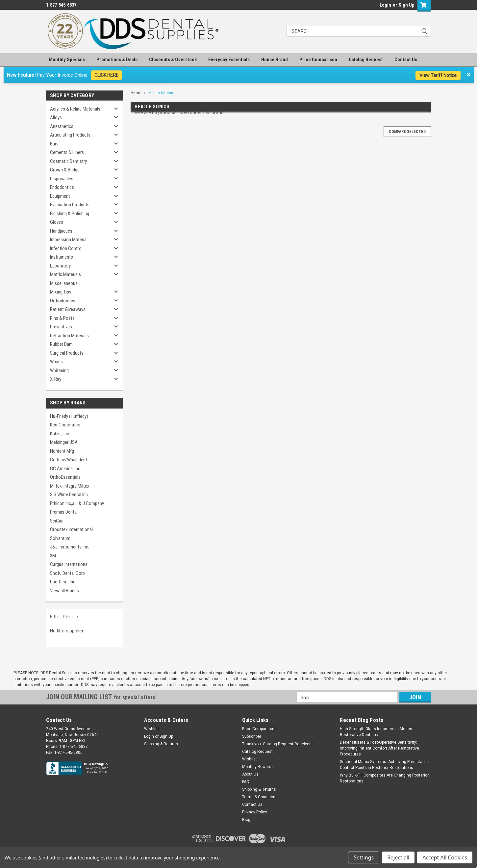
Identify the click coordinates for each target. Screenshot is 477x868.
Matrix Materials (65, 274)
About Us (250, 774)
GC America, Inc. (66, 469)
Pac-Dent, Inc (63, 582)
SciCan (57, 521)
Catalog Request (366, 60)
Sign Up (406, 5)
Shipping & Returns (161, 744)
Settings (364, 857)
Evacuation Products (70, 205)
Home (136, 93)
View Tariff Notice (438, 75)
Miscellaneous (64, 283)
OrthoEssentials (65, 477)
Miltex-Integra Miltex (70, 486)
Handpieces (61, 231)
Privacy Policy (255, 812)
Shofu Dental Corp (67, 573)
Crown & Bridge (65, 170)
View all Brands (64, 591)
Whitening (59, 370)
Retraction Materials (69, 336)
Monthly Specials (67, 60)
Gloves (57, 222)
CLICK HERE (106, 75)
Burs (54, 144)
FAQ (246, 782)
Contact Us (406, 60)
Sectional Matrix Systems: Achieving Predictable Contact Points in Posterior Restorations (384, 765)
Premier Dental (64, 512)
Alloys (56, 117)
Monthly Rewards (258, 767)
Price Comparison (318, 60)
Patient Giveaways (68, 309)
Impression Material (69, 240)
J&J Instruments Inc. (70, 547)
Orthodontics (63, 301)
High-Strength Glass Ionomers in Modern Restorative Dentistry (377, 732)
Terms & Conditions (260, 797)
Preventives (61, 327)
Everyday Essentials (229, 60)
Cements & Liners (67, 152)
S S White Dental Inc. (69, 495)
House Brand (275, 60)
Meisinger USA (64, 442)
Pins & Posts (62, 318)
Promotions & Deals (117, 60)
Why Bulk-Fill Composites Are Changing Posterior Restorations (384, 778)
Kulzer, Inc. (60, 434)
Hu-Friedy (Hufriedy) (69, 416)
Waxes (56, 362)
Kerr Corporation (66, 425)
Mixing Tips (61, 292)
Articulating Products (70, 135)
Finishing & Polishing (70, 214)
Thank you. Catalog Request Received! (277, 744)
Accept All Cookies (445, 857)
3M (53, 556)
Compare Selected (407, 132)
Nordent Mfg (62, 451)
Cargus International (69, 564)
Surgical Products (67, 353)
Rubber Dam (61, 344)
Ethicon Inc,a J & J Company (77, 503)
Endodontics (62, 187)
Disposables (62, 179)
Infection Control (66, 248)
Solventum (60, 538)
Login (385, 5)
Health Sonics (161, 93)
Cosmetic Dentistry (68, 161)
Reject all (398, 857)
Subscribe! (251, 736)
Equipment (60, 196)
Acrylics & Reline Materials (75, 109)
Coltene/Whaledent (69, 460)
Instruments (62, 257)
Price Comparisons (259, 729)
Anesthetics (62, 126)
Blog (246, 820)
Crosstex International (71, 529)
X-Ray (56, 379)
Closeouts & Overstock (173, 60)
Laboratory (60, 266)
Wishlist (151, 729)
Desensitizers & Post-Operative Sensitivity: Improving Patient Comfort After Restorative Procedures (379, 748)
